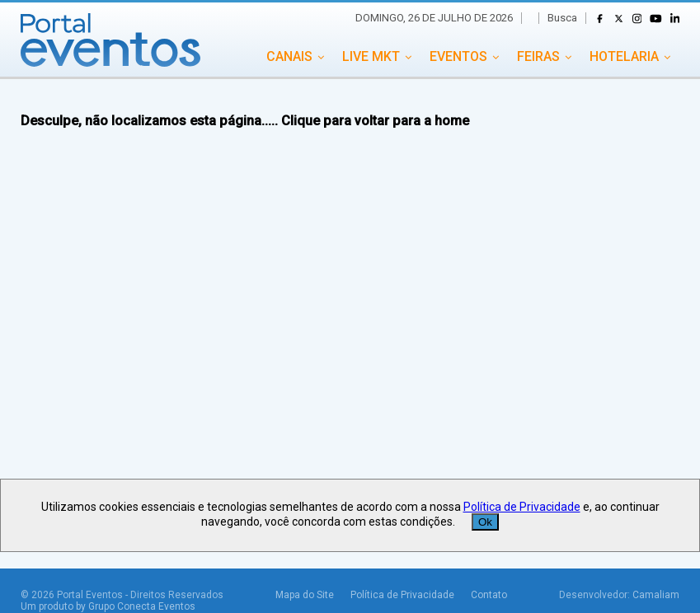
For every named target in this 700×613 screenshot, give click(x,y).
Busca (562, 18)
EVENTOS (458, 56)
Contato (489, 595)
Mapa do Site (305, 595)
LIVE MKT (371, 56)
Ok (485, 522)
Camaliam (656, 595)
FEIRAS (538, 56)
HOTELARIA (624, 56)
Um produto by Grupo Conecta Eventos (108, 606)
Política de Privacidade (402, 595)
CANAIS (289, 56)
